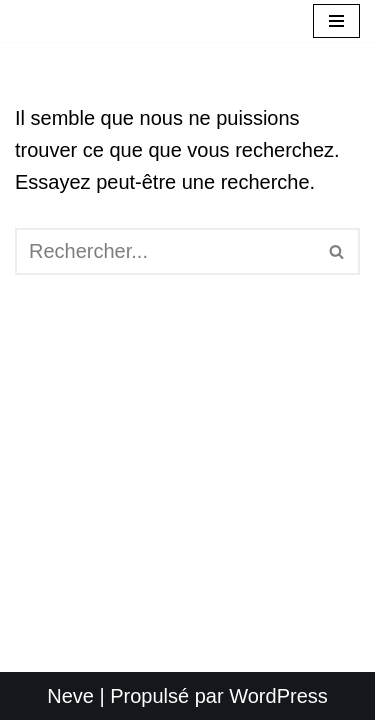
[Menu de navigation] (336, 21)
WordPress (278, 696)
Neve (70, 696)
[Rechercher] (165, 251)
